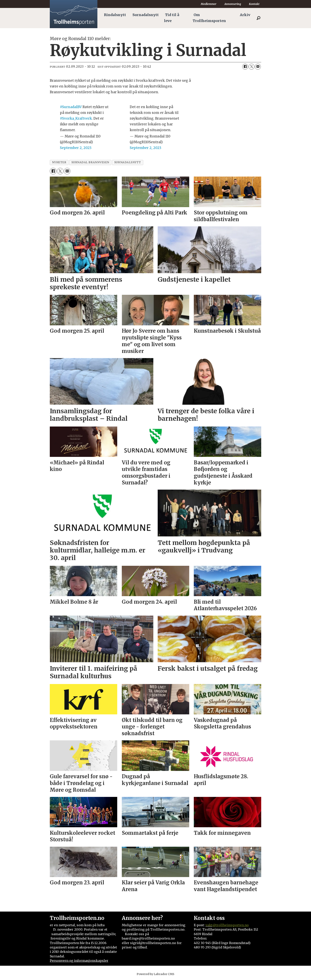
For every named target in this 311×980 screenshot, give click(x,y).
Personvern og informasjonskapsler (79, 961)
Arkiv (245, 15)
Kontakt (254, 4)
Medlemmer (209, 4)
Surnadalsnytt (146, 15)
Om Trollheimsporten (209, 18)
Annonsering (233, 4)
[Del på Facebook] (245, 67)
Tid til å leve (172, 18)
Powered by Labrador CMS (155, 974)
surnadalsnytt (128, 162)
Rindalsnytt (115, 15)
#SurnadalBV (71, 107)
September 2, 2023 (76, 148)
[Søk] (258, 18)
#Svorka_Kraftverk (76, 118)
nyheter (59, 162)
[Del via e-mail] (258, 67)
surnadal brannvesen (90, 162)
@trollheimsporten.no (231, 925)
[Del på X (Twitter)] (251, 67)
